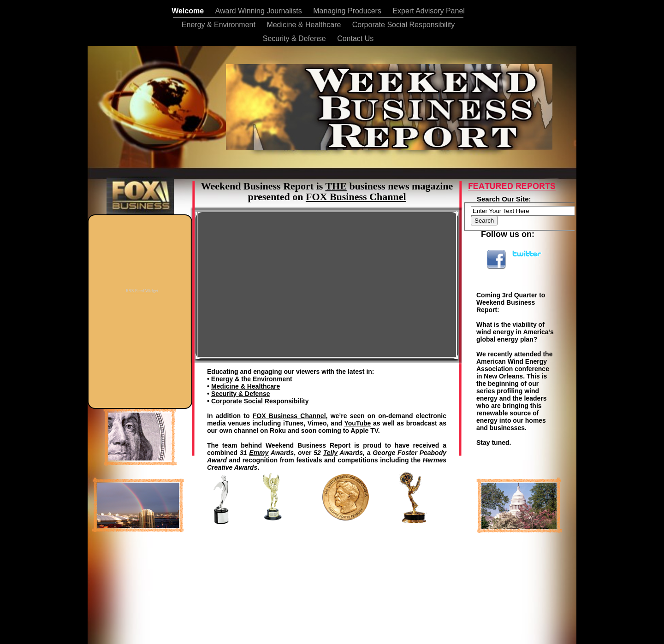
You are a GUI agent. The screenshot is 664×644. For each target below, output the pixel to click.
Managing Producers (348, 11)
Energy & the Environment (252, 379)
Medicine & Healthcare (305, 25)
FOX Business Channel (289, 416)
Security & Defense (295, 38)
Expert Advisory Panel (429, 11)
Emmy (259, 453)
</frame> (346, 558)
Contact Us (355, 38)
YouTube (358, 423)
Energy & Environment (220, 25)
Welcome (189, 11)
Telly (330, 453)
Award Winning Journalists (260, 11)
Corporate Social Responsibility (403, 25)
